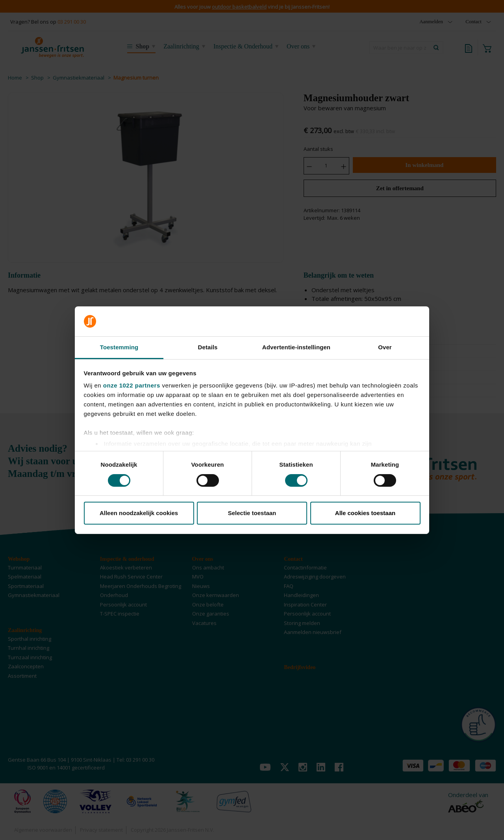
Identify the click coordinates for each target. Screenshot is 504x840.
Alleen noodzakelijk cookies (139, 513)
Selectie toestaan (252, 513)
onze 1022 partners (132, 385)
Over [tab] (385, 347)
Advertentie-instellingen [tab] (296, 347)
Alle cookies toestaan (365, 513)
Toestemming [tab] (119, 347)
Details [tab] (208, 347)
